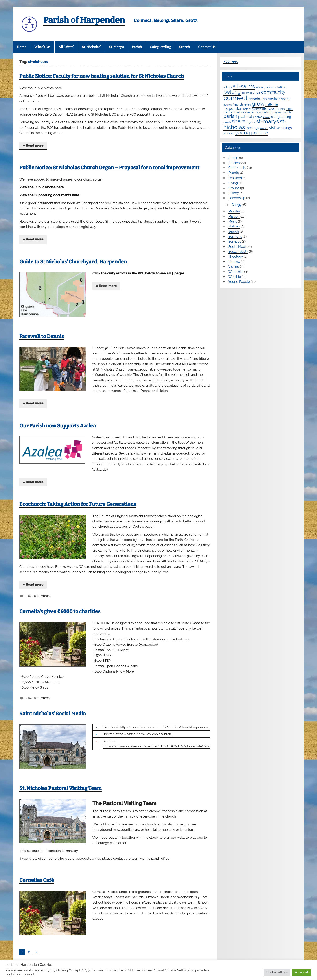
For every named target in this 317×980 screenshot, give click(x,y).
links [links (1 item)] (282, 109)
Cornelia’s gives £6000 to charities (60, 612)
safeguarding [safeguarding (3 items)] (281, 117)
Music (233, 222)
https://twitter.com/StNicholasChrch (143, 734)
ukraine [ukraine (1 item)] (264, 128)
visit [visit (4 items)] (273, 128)
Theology (236, 257)
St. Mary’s (116, 47)
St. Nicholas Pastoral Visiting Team (61, 788)
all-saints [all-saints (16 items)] (244, 86)
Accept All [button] (302, 972)
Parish (137, 47)
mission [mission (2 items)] (229, 112)
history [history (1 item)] (247, 109)
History (234, 193)
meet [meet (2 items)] (289, 109)
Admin (233, 158)
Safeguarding (160, 47)
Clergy (237, 205)
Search (184, 47)
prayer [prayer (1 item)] (267, 117)
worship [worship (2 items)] (229, 133)
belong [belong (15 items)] (232, 92)
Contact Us (207, 47)
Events (233, 173)
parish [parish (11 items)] (230, 116)
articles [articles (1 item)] (260, 87)
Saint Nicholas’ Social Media (53, 714)
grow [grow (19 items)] (258, 104)
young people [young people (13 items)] (252, 132)
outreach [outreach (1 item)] (286, 112)
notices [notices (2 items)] (267, 112)
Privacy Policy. (39, 970)
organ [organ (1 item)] (276, 112)
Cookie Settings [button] (277, 972)
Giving (233, 183)
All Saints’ (66, 47)
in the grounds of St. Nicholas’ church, (157, 892)
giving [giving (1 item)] (248, 105)
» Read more (33, 145)
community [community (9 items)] (273, 92)
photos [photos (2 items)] (258, 117)
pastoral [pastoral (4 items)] (245, 117)
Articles (234, 163)
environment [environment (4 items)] (279, 99)
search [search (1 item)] (227, 122)
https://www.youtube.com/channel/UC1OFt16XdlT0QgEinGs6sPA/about (159, 746)
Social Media (238, 247)
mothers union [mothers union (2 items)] (244, 112)
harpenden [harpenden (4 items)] (233, 108)
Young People (239, 282)
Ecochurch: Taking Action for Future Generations (78, 504)
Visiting (234, 267)
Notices (234, 226)
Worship (235, 277)
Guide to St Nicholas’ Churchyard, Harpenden (73, 262)
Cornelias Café (37, 880)
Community (237, 168)
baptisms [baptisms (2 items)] (271, 87)
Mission (234, 216)
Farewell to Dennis (42, 336)
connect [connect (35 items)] (236, 98)
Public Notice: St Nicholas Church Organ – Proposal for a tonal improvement (109, 168)
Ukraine (234, 262)
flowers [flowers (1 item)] (228, 105)
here (58, 88)
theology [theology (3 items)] (252, 128)
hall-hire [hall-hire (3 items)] (272, 104)
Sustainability (238, 252)
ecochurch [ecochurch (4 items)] (258, 99)
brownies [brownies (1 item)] (247, 93)
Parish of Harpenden (84, 20)
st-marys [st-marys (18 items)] (268, 121)
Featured (235, 178)
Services (235, 242)
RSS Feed (231, 61)
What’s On (42, 47)
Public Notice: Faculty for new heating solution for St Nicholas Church (102, 76)
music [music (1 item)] (258, 112)
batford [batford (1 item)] (282, 87)
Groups (234, 188)
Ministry (234, 211)
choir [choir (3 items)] (256, 93)
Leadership (237, 198)
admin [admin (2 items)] (228, 87)
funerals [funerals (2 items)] (238, 104)
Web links (236, 272)
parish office (160, 859)
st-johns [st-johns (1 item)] (251, 122)
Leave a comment (38, 596)
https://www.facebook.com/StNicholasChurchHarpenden (164, 727)
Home (21, 47)
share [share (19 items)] (239, 121)
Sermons (235, 237)
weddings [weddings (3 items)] (284, 128)
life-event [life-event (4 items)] (270, 108)
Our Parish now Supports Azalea (58, 426)
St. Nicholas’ (91, 47)
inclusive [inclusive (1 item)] (256, 109)
